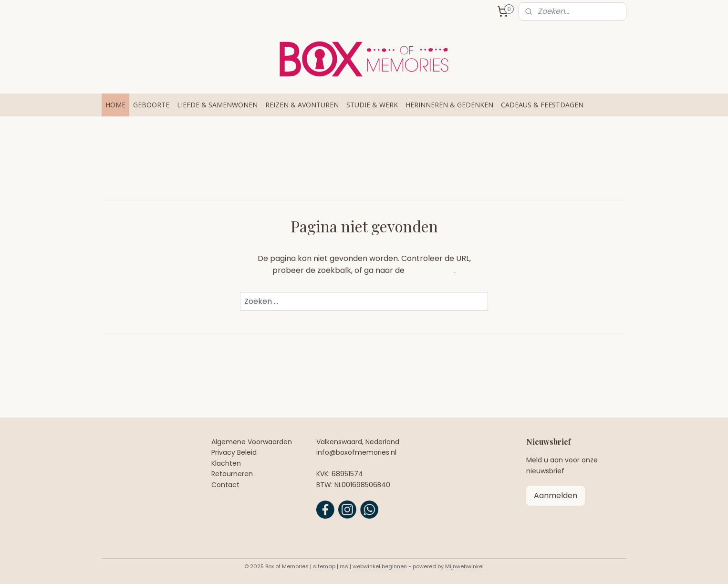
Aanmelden (556, 495)
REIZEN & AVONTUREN (302, 105)
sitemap (324, 566)
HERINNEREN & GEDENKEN (449, 105)
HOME (115, 105)
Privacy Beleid (234, 452)
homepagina (430, 270)
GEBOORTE (151, 105)
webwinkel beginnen (380, 566)
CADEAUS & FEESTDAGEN (542, 105)
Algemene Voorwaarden (252, 442)
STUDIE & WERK (372, 105)
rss (344, 566)
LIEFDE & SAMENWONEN (217, 105)
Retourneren (232, 474)
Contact (225, 485)
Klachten (226, 463)
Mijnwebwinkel (464, 566)
